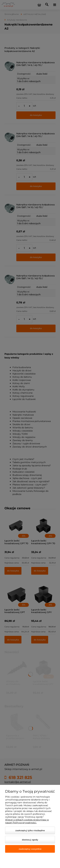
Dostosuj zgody (30, 840)
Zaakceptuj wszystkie (30, 849)
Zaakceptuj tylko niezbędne (30, 830)
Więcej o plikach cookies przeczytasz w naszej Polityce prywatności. (27, 821)
